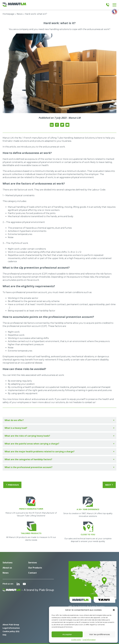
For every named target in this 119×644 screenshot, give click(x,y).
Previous (12, 485)
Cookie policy (76, 640)
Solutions (8, 563)
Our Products (35, 568)
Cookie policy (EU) (11, 631)
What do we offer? (14, 420)
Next (109, 485)
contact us (90, 402)
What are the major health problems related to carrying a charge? (40, 452)
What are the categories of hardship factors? (28, 459)
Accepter (67, 634)
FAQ (4, 635)
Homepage (8, 14)
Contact (32, 573)
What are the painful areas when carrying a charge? (32, 444)
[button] (114, 610)
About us (7, 568)
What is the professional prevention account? (28, 467)
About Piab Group (11, 625)
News (20, 14)
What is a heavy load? (16, 428)
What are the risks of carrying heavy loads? (27, 436)
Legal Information (89, 640)
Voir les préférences (100, 634)
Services (33, 563)
